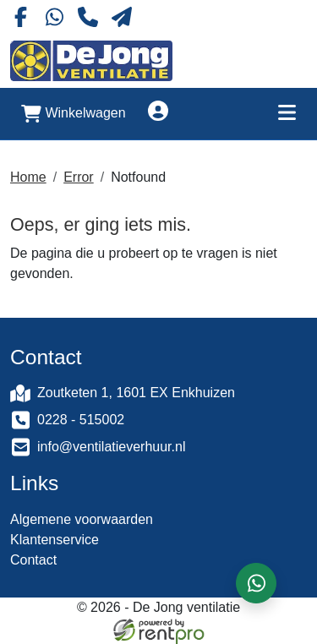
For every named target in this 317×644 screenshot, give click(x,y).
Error (79, 177)
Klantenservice (55, 540)
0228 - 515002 (81, 420)
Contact (33, 560)
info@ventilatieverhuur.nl (111, 447)
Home (28, 177)
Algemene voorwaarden (82, 519)
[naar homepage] (91, 61)
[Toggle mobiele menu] (287, 114)
